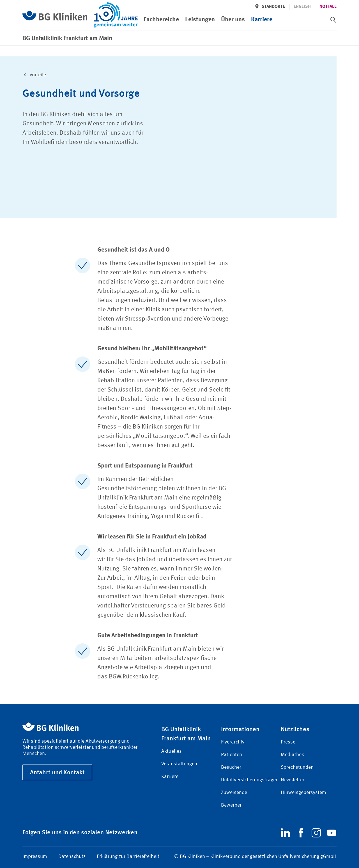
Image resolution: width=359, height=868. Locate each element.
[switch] (333, 20)
